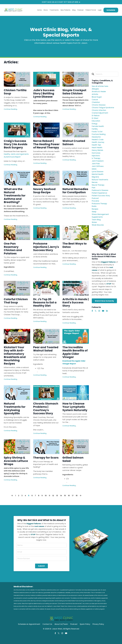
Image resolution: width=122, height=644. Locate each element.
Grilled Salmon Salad (73, 466)
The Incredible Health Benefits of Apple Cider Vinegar (75, 357)
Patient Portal (91, 10)
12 (53, 502)
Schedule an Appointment (29, 631)
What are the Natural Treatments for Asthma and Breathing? (15, 199)
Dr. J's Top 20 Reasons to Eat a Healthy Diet (45, 307)
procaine (96, 204)
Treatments (54, 10)
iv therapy (96, 160)
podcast (95, 201)
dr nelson (96, 116)
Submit (41, 573)
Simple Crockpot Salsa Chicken (75, 92)
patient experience (100, 196)
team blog (96, 223)
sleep (94, 215)
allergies (95, 89)
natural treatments (100, 182)
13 (57, 502)
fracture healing (99, 136)
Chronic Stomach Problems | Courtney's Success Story (46, 414)
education (96, 122)
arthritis (95, 95)
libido (94, 171)
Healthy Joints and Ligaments (16, 155)
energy (95, 125)
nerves (95, 185)
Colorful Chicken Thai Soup (16, 305)
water (94, 226)
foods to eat (97, 133)
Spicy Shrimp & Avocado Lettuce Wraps (16, 467)
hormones (96, 155)
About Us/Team (61, 631)
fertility (95, 130)
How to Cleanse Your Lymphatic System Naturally (75, 413)
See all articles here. (100, 86)
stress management (100, 217)
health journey (98, 144)
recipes (95, 212)
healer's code (98, 141)
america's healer (99, 92)
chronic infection (99, 111)
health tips (97, 146)
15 (65, 502)
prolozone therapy (100, 207)
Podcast (80, 10)
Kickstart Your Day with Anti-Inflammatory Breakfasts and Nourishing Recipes (15, 361)
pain (94, 190)
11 (49, 502)
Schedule (111, 10)
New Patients (65, 10)
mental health (98, 176)
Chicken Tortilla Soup (15, 92)
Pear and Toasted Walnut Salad (46, 354)
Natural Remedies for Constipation (72, 195)
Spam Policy (85, 631)
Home (39, 10)
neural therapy (98, 187)
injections (96, 157)
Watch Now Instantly (104, 304)
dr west (95, 119)
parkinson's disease (100, 193)
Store (46, 10)
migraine (95, 179)
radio (94, 209)
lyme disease (98, 174)
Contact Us (47, 631)
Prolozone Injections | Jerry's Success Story (44, 252)
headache (96, 138)
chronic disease (99, 105)
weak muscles (98, 229)
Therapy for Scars (46, 464)
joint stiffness (98, 168)
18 (77, 502)
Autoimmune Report (12, 158)
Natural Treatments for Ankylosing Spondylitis (15, 414)
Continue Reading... (11, 109)
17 (73, 502)
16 (69, 502)
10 (45, 502)
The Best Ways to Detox (75, 249)
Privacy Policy (98, 631)
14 (61, 502)
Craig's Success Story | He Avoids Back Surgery (16, 145)
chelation (96, 103)
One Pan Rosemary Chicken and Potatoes (13, 252)
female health (98, 127)
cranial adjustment (100, 114)
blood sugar (97, 97)
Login (100, 10)
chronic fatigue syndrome (103, 108)
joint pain (96, 166)
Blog (74, 10)
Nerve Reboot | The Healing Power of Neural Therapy (45, 147)
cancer (95, 100)
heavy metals (97, 152)
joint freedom (98, 163)
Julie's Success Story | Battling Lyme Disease (44, 94)
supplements (97, 220)
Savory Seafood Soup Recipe (45, 194)
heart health (97, 149)
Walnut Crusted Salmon (74, 143)
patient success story (101, 198)
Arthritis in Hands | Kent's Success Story (75, 307)
